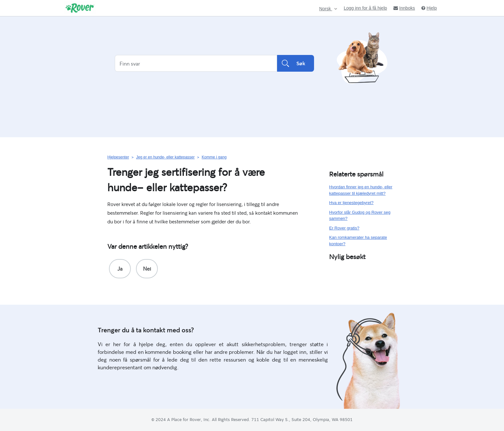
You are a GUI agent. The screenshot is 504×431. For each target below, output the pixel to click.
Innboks (404, 8)
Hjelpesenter (118, 157)
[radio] (120, 269)
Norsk (326, 9)
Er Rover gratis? (344, 228)
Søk (296, 63)
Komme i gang (214, 157)
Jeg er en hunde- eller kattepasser (165, 157)
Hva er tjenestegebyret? (351, 203)
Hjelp (429, 8)
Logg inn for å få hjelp (365, 8)
